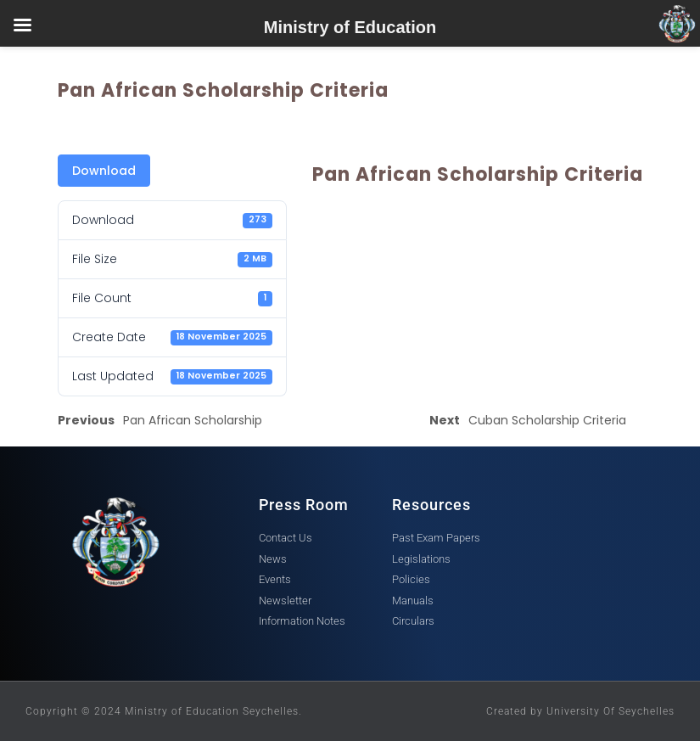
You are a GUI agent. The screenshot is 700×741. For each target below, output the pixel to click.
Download (104, 171)
